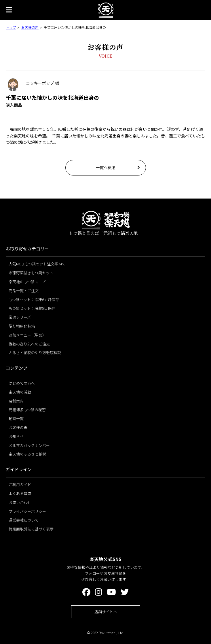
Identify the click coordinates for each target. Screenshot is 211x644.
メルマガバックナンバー (29, 445)
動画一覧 (16, 419)
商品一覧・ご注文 (24, 291)
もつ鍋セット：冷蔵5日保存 (32, 308)
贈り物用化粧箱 (22, 326)
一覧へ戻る (106, 167)
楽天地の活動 (20, 392)
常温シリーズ (20, 317)
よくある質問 (20, 493)
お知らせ (16, 436)
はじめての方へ (22, 383)
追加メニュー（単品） (27, 335)
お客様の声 (30, 27)
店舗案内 (16, 401)
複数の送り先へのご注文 (29, 344)
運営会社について (24, 520)
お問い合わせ (20, 502)
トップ (11, 27)
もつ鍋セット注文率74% (37, 264)
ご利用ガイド (20, 485)
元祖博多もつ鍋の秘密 (27, 410)
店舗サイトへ (106, 612)
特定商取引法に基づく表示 (31, 529)
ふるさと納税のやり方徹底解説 (35, 353)
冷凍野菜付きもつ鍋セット (31, 273)
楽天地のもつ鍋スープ (27, 282)
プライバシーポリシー (27, 511)
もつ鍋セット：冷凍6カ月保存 (34, 300)
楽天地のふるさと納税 (27, 454)
